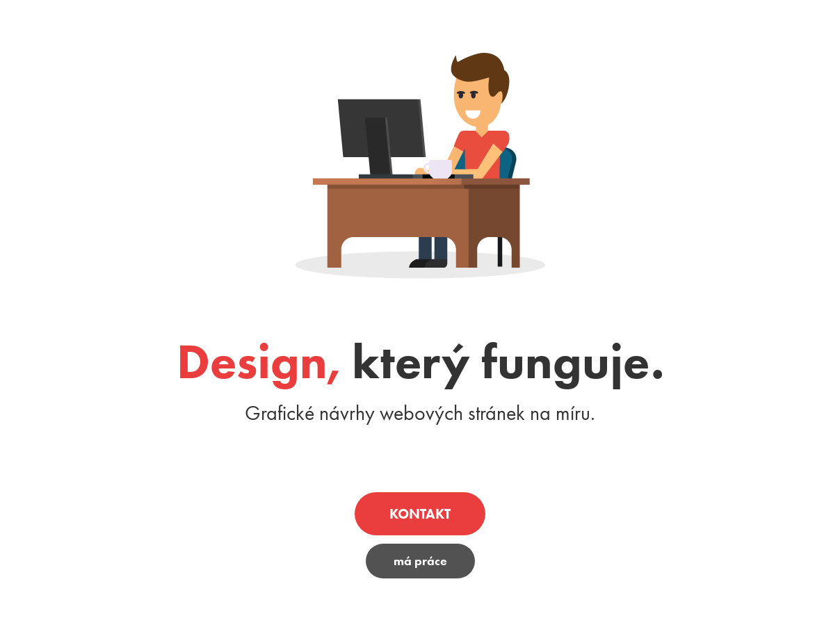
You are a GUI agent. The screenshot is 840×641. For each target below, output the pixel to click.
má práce (420, 561)
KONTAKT (420, 514)
